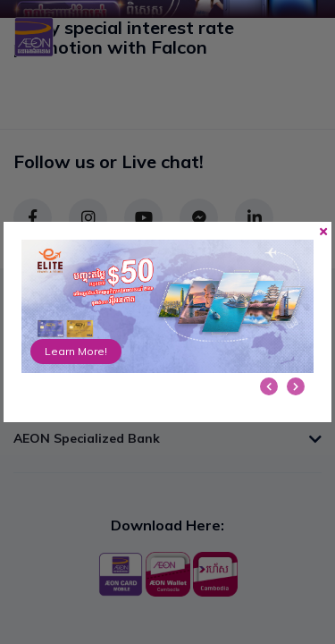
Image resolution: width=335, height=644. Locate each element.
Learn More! (76, 351)
